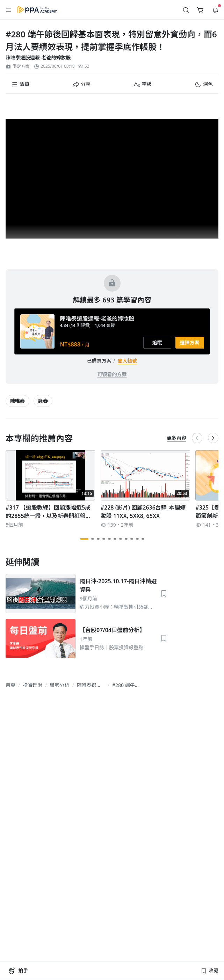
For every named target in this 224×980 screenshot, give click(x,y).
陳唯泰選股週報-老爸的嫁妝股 (38, 57)
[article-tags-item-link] (17, 401)
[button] (9, 10)
